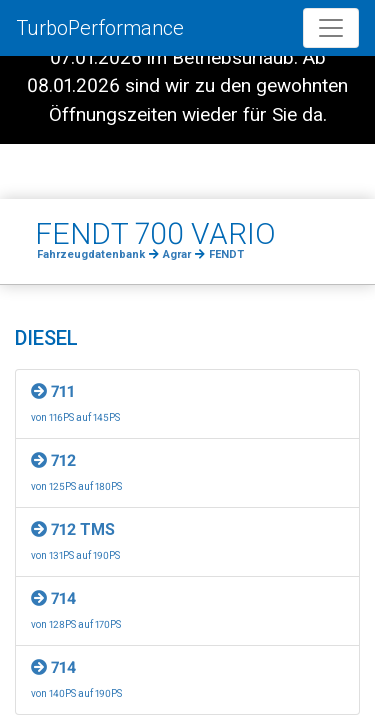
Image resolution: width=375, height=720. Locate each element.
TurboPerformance (100, 28)
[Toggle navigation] (331, 28)
